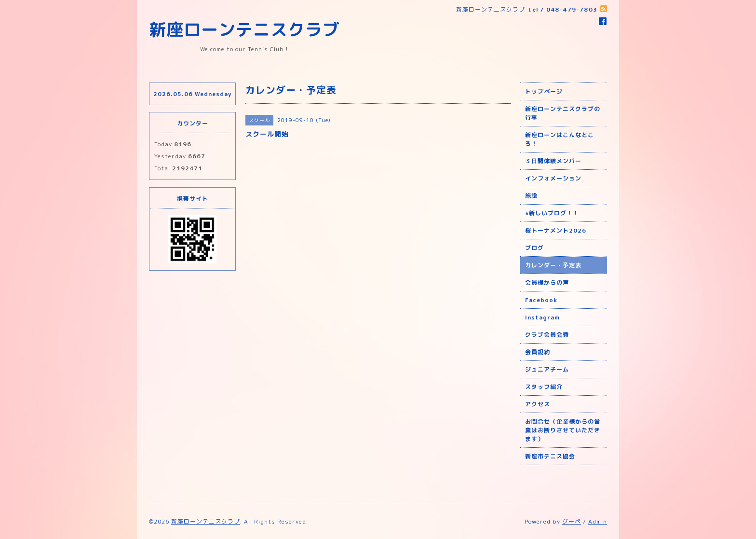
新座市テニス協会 (550, 456)
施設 (531, 196)
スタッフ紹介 (544, 387)
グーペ (572, 521)
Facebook (541, 300)
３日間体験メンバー (553, 161)
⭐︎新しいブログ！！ (552, 213)
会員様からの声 (547, 283)
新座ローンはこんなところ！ (560, 139)
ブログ (534, 248)
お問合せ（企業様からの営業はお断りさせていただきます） (563, 430)
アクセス (538, 404)
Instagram (542, 317)
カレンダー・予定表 (553, 265)
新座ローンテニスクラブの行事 (563, 113)
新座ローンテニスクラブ (244, 29)
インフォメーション (553, 178)
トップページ (544, 91)
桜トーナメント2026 (556, 230)
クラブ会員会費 (547, 335)
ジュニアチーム (547, 369)
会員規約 (538, 352)
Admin (598, 521)
